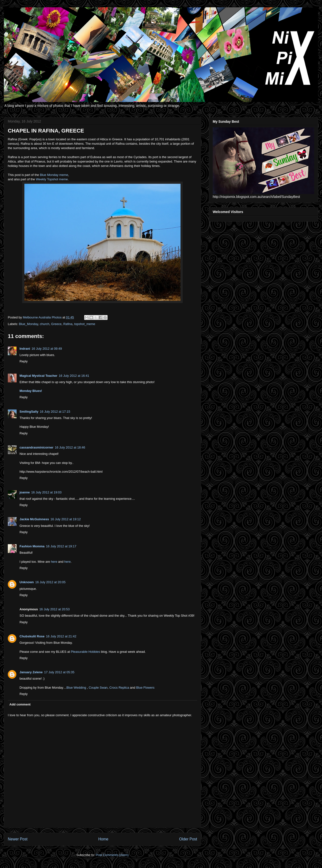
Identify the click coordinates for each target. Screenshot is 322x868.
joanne (25, 492)
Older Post (188, 839)
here (54, 562)
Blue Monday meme (54, 175)
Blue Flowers (145, 688)
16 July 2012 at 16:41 (74, 376)
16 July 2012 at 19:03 (46, 492)
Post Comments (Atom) (112, 855)
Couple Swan (98, 688)
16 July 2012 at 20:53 (54, 609)
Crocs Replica (119, 688)
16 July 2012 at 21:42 (61, 636)
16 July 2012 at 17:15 (55, 412)
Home (103, 839)
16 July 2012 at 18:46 (70, 447)
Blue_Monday (29, 324)
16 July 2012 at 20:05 (50, 582)
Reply (24, 361)
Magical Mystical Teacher (38, 376)
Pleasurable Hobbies (85, 652)
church (45, 324)
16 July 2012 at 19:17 (61, 546)
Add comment (20, 704)
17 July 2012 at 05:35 (59, 672)
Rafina (68, 324)
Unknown (27, 582)
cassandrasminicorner (36, 447)
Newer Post (18, 839)
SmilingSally (29, 412)
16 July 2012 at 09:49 (47, 349)
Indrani (25, 349)
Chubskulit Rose (32, 636)
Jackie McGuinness (34, 519)
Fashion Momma (32, 546)
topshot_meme (85, 324)
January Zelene (31, 672)
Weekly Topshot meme (52, 179)
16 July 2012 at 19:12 (66, 519)
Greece (56, 324)
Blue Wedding (76, 688)
